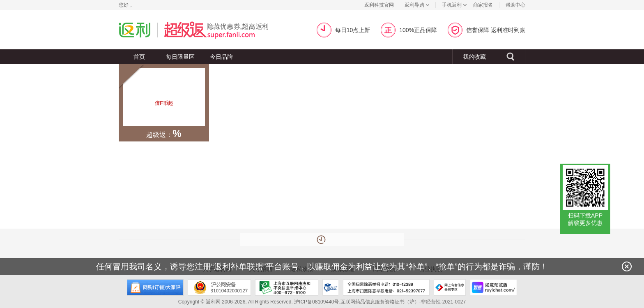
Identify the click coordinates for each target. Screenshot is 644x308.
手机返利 (452, 5)
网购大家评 (155, 287)
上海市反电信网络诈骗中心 (331, 287)
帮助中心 (515, 5)
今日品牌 (221, 57)
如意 (493, 287)
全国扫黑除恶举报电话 (386, 287)
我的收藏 (474, 57)
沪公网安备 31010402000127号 (219, 287)
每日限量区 (180, 57)
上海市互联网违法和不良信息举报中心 (287, 287)
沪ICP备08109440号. (317, 302)
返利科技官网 (379, 5)
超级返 (226, 30)
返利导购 (414, 5)
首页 (139, 57)
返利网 (135, 30)
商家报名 (483, 5)
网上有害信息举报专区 (450, 287)
